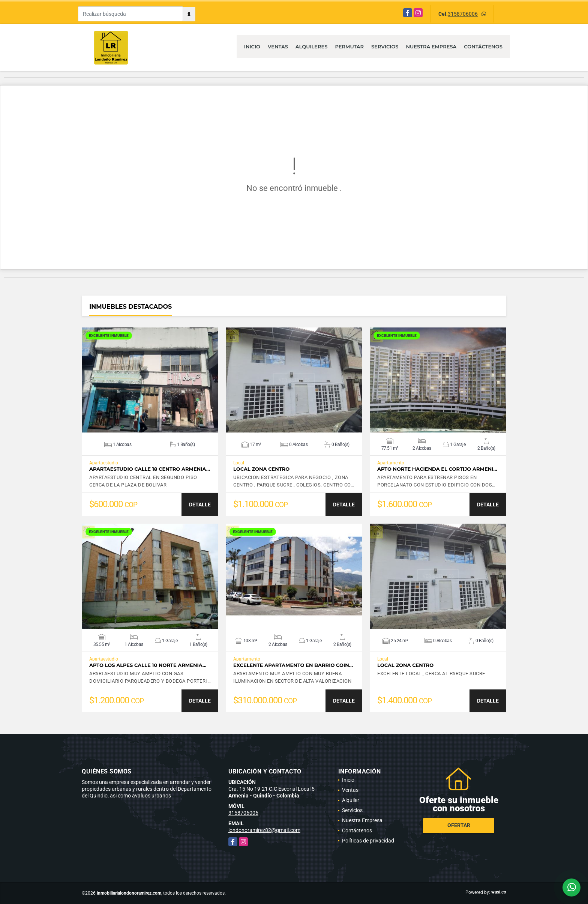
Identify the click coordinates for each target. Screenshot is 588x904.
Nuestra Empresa (431, 47)
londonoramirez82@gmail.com (264, 830)
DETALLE (200, 505)
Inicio (252, 47)
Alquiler (351, 800)
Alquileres (312, 47)
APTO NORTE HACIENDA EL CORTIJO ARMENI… (437, 469)
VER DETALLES (150, 380)
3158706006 (463, 14)
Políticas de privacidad (368, 841)
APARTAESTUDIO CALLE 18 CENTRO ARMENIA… (150, 469)
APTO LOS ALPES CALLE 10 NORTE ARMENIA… (148, 665)
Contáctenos (483, 47)
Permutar (349, 47)
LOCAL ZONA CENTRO (261, 469)
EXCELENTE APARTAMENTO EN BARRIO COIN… (293, 665)
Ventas (278, 47)
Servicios (385, 47)
